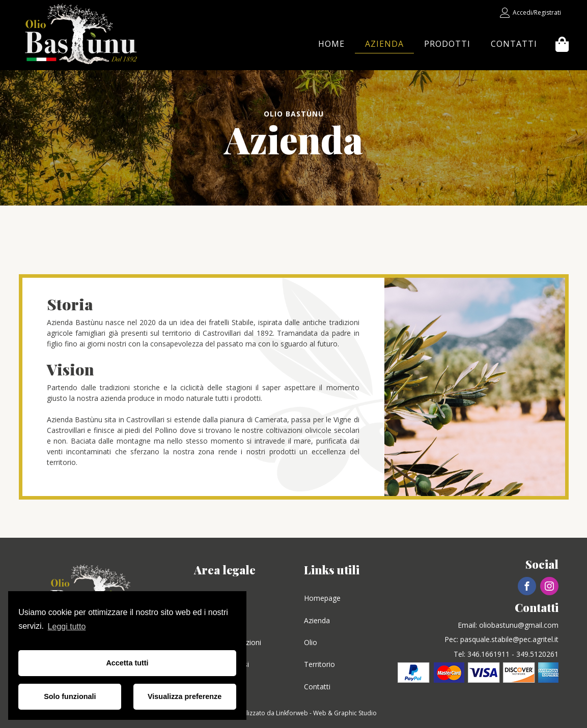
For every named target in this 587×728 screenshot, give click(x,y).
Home (331, 44)
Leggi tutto (67, 627)
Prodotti (447, 44)
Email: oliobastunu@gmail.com (508, 625)
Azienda (384, 44)
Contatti (514, 44)
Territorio (319, 664)
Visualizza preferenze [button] (185, 696)
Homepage (322, 598)
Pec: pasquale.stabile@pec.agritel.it (501, 639)
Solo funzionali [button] (70, 696)
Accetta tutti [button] (127, 663)
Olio (311, 642)
